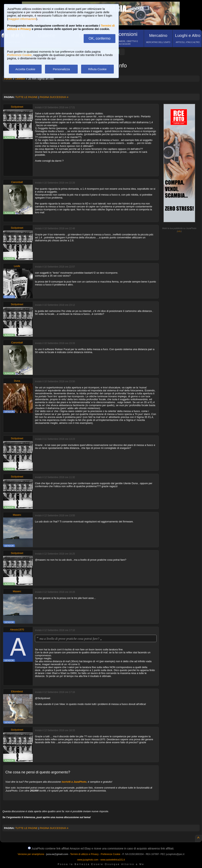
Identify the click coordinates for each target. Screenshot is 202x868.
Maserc (17, 515)
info (179, 231)
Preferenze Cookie (19, 55)
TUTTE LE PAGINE (27, 97)
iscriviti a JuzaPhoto (74, 782)
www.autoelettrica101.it (113, 860)
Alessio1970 (17, 630)
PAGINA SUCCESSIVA (54, 97)
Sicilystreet (17, 107)
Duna (17, 381)
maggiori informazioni (22, 19)
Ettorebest (17, 691)
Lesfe (17, 266)
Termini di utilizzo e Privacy (84, 854)
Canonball (17, 182)
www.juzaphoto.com (88, 860)
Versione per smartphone (31, 854)
